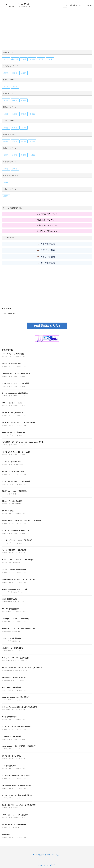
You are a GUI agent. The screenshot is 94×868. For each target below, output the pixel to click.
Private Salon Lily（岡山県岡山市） (14, 678)
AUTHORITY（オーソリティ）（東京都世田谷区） (19, 422)
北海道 (6, 182)
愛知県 (6, 100)
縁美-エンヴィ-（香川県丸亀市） (12, 501)
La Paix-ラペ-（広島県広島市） (12, 736)
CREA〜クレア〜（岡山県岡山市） (13, 413)
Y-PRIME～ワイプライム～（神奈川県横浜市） (17, 373)
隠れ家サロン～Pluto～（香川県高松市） (15, 491)
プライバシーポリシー (54, 855)
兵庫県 (15, 114)
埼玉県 (41, 59)
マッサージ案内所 (50, 865)
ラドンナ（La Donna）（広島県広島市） (15, 393)
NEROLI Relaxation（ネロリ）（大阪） (15, 589)
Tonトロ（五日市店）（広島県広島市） (15, 550)
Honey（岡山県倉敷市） (10, 717)
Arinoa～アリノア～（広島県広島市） (14, 432)
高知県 (23, 141)
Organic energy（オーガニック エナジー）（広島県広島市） (22, 521)
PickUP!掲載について (40, 855)
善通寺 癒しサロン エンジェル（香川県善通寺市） (19, 805)
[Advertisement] (47, 28)
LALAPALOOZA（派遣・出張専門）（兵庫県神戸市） (20, 746)
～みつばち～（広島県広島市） (12, 462)
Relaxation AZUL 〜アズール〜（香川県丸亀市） (18, 560)
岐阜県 (15, 100)
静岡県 (23, 100)
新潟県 (6, 73)
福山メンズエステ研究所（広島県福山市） (16, 530)
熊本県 (23, 155)
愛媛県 (15, 141)
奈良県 (32, 114)
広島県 (15, 128)
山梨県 (23, 73)
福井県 (6, 87)
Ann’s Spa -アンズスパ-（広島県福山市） (16, 619)
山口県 (23, 128)
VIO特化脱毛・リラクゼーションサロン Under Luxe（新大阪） (23, 442)
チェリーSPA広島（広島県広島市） (13, 472)
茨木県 (50, 59)
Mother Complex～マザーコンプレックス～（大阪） (19, 579)
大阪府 (6, 114)
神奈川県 (15, 59)
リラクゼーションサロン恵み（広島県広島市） (17, 795)
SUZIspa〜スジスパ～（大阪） (12, 403)
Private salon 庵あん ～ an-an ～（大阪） (16, 785)
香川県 (6, 141)
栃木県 (32, 59)
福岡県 (6, 155)
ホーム (65, 5)
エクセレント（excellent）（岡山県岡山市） (17, 481)
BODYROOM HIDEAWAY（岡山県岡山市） (16, 697)
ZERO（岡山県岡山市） (10, 599)
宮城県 (6, 169)
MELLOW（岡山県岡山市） (11, 609)
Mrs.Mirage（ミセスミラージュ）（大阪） (16, 383)
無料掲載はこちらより (77, 5)
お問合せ (89, 5)
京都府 (23, 114)
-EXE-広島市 (6, 834)
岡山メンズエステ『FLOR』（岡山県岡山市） (17, 727)
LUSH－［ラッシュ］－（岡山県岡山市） (15, 815)
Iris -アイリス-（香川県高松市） (12, 638)
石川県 (15, 87)
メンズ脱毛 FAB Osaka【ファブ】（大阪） (16, 452)
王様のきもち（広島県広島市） (12, 364)
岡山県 (6, 128)
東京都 (6, 59)
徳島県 (32, 141)
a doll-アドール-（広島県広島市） (13, 648)
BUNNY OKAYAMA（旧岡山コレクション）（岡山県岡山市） (23, 668)
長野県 (15, 73)
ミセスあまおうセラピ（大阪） (12, 756)
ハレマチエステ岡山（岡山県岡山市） (14, 570)
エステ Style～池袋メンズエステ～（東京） (16, 776)
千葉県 (23, 59)
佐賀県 (15, 155)
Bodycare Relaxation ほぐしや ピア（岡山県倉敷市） (20, 707)
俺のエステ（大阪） (8, 511)
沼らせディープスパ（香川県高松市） (14, 825)
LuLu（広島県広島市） (9, 766)
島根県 (6, 196)
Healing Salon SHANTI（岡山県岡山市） (16, 658)
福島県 (15, 169)
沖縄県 (32, 155)
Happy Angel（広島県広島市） (12, 687)
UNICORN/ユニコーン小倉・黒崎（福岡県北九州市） (19, 628)
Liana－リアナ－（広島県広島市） (13, 354)
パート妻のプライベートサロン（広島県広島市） (18, 540)
